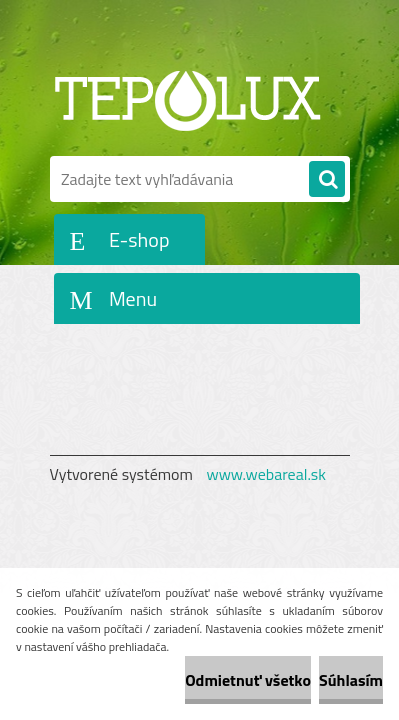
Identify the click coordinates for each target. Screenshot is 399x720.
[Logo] (187, 98)
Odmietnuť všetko (248, 680)
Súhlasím (351, 680)
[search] (327, 180)
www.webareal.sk (266, 474)
